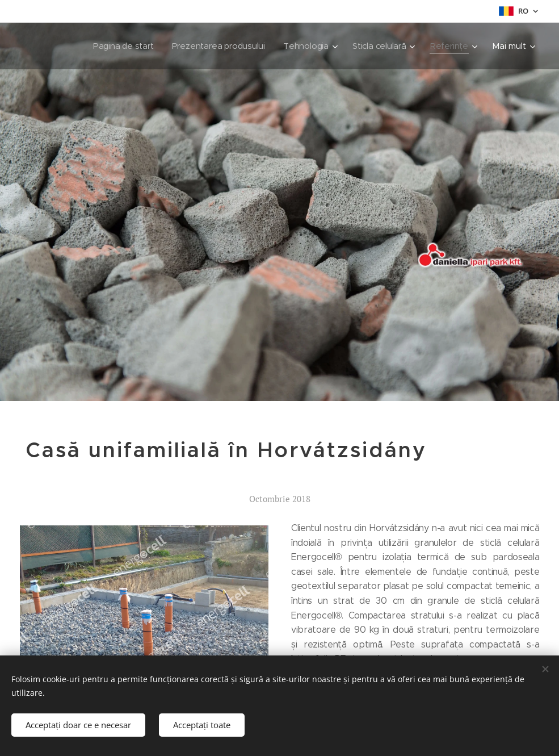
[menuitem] (119, 46)
